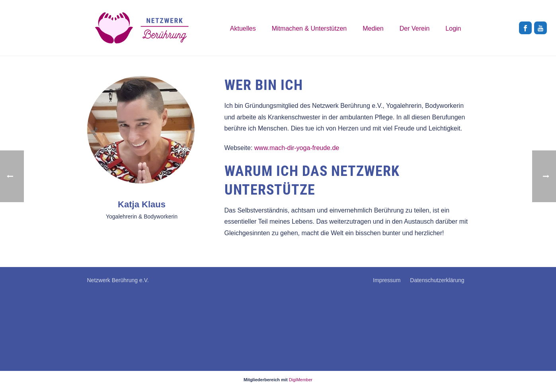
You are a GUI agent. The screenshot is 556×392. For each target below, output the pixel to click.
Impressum (387, 280)
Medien (373, 28)
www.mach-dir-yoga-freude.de (297, 148)
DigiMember (301, 380)
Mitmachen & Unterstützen (309, 28)
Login (453, 28)
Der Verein (415, 28)
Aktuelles (243, 28)
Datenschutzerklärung (437, 280)
